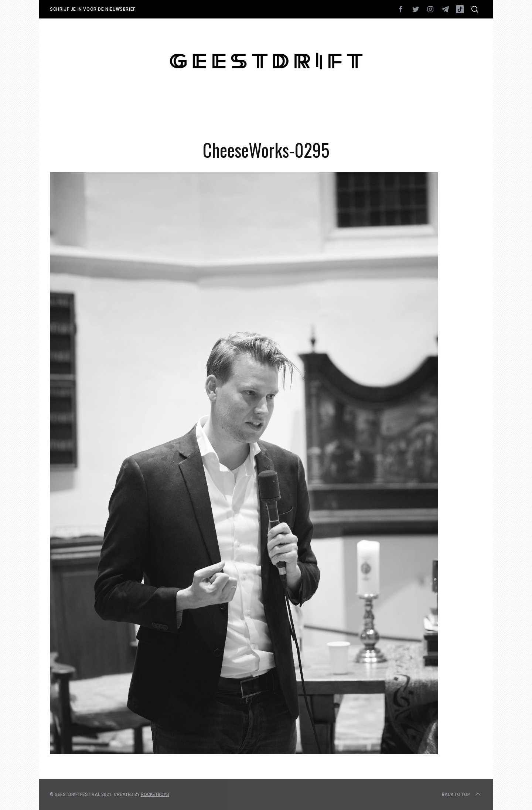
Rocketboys (155, 794)
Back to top (462, 794)
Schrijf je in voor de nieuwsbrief (93, 9)
